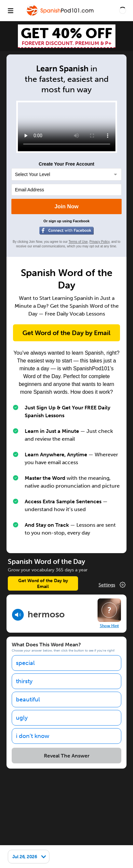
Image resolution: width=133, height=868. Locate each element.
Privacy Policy (100, 242)
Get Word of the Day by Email (66, 333)
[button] (123, 10)
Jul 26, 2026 (25, 857)
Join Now (66, 206)
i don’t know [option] (33, 736)
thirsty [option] (24, 681)
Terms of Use (78, 242)
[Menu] (10, 10)
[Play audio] (18, 615)
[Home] (60, 15)
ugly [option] (22, 718)
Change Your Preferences (113, 585)
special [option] (25, 663)
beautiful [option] (28, 699)
